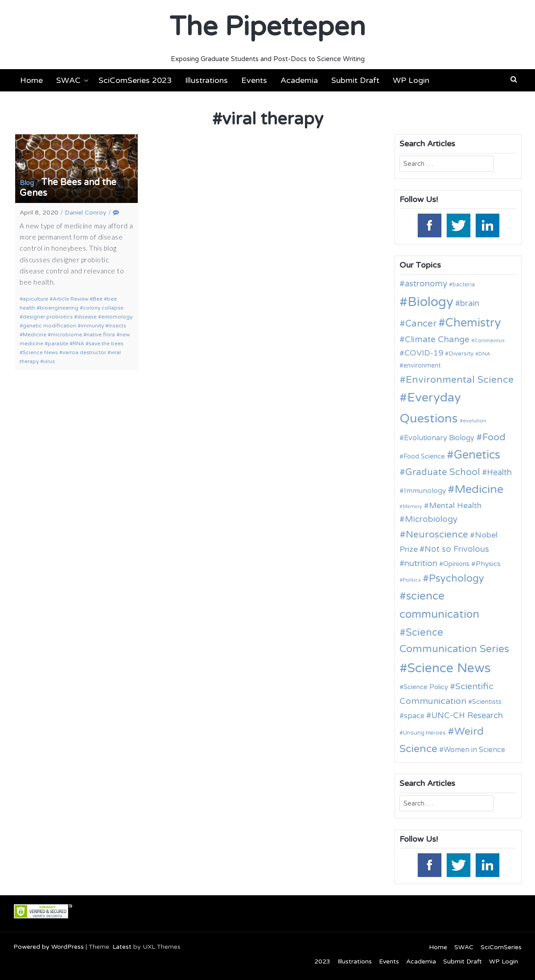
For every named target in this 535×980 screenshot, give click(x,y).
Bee (98, 299)
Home (31, 80)
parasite (58, 343)
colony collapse (103, 308)
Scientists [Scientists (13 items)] (487, 702)
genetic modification (49, 326)
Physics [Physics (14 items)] (488, 564)
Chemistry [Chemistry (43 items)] (473, 323)
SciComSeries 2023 (135, 80)
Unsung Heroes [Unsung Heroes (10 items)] (424, 733)
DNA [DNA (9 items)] (484, 354)
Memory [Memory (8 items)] (412, 507)
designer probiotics (48, 317)
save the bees (106, 343)
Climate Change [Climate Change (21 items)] (437, 339)
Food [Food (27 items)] (494, 437)
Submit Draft (355, 80)
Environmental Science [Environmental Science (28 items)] (460, 380)
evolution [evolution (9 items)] (475, 421)
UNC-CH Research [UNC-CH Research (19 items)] (467, 715)
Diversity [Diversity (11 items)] (461, 354)
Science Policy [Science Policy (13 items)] (426, 687)
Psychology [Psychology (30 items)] (457, 578)
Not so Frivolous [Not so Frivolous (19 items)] (457, 549)
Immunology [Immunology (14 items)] (425, 491)
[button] (514, 79)
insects (117, 326)
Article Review (70, 299)
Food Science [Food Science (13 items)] (424, 456)
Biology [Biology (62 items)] (430, 302)
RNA (78, 343)
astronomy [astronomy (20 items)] (426, 284)
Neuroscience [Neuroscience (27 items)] (437, 534)
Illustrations (206, 80)
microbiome (66, 335)
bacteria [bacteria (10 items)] (464, 285)
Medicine (35, 335)
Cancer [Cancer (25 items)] (421, 324)
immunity (92, 326)
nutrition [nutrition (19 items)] (421, 563)
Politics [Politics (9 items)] (412, 580)
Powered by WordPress (49, 947)
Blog (27, 183)
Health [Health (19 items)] (499, 472)
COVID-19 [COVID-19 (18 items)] (424, 353)
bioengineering (59, 308)
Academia (299, 80)
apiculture (35, 299)
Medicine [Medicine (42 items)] (479, 489)
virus (49, 361)
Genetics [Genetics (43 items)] (477, 455)
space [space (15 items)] (414, 716)
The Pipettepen (267, 27)
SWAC (68, 80)
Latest (122, 947)
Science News (40, 352)
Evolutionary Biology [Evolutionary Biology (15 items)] (439, 438)
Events (254, 80)
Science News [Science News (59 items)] (449, 668)
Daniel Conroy (86, 213)
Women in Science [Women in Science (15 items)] (474, 750)
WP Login (411, 80)
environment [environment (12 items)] (422, 366)
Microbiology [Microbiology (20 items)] (431, 519)
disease (87, 317)
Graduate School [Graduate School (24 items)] (443, 472)
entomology (117, 317)
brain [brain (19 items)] (470, 303)
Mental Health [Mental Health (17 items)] (455, 506)
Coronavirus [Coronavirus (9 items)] (490, 340)
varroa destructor (84, 352)
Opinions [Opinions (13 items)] (456, 564)
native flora (101, 335)
